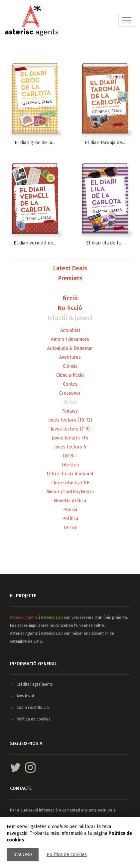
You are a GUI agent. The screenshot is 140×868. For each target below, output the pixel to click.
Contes (70, 384)
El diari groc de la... (35, 143)
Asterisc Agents (24, 618)
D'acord (23, 855)
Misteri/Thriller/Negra (70, 492)
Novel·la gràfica (70, 501)
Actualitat (70, 330)
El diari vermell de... (35, 243)
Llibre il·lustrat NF (70, 483)
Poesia (70, 510)
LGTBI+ (70, 456)
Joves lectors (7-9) (70, 429)
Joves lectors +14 (70, 438)
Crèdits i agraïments (35, 684)
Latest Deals (70, 269)
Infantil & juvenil (70, 318)
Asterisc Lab (52, 618)
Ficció (70, 299)
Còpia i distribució (33, 708)
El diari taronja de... (105, 143)
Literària (70, 465)
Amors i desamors (70, 339)
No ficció (70, 308)
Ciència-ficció (70, 375)
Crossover (70, 393)
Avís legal (25, 696)
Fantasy (70, 411)
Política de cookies (67, 855)
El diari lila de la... (105, 243)
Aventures (70, 357)
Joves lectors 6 (70, 447)
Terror (70, 528)
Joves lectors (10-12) (70, 420)
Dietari (70, 402)
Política (70, 519)
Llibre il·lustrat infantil (70, 474)
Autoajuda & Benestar (70, 348)
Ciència (70, 366)
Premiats (70, 279)
